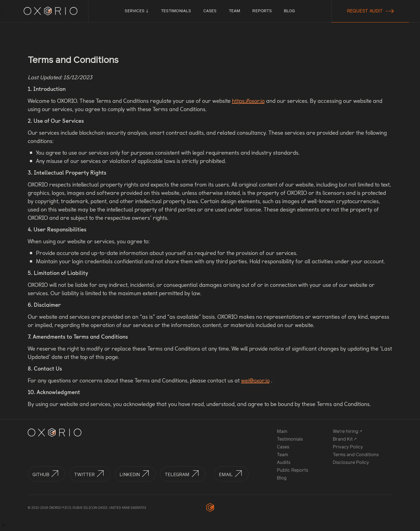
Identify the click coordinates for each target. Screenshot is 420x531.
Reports (262, 11)
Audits (284, 462)
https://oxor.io (248, 101)
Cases (210, 11)
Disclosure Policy (351, 462)
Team (235, 11)
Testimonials (176, 11)
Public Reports (293, 470)
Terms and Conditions (356, 455)
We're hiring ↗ (347, 431)
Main (282, 431)
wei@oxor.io (255, 380)
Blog (289, 11)
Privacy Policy (348, 447)
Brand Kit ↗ (345, 439)
